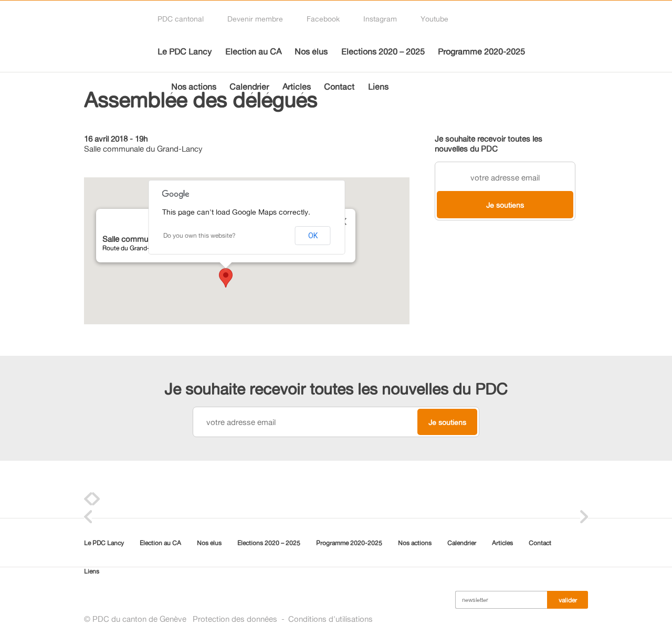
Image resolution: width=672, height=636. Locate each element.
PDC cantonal (181, 19)
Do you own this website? (199, 235)
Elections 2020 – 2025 (383, 51)
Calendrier (249, 87)
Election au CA (253, 51)
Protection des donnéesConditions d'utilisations (283, 619)
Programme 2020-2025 (481, 51)
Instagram (380, 19)
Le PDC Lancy (185, 51)
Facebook (323, 19)
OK (313, 236)
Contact (339, 87)
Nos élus (311, 51)
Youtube (434, 19)
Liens (378, 87)
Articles (297, 87)
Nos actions (194, 87)
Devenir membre (255, 19)
